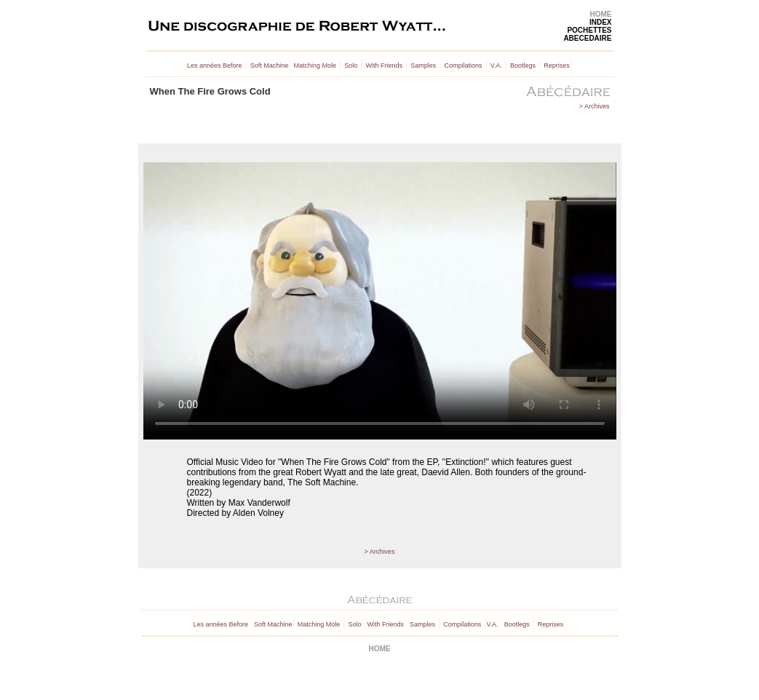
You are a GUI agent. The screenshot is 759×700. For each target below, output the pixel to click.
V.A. (496, 65)
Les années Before (215, 65)
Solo (351, 65)
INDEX (601, 22)
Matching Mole (315, 65)
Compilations (463, 65)
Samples (423, 65)
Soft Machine (270, 65)
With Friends (384, 65)
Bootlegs (523, 65)
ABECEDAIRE (587, 38)
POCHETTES (589, 30)
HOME (601, 14)
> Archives (595, 106)
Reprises (557, 65)
